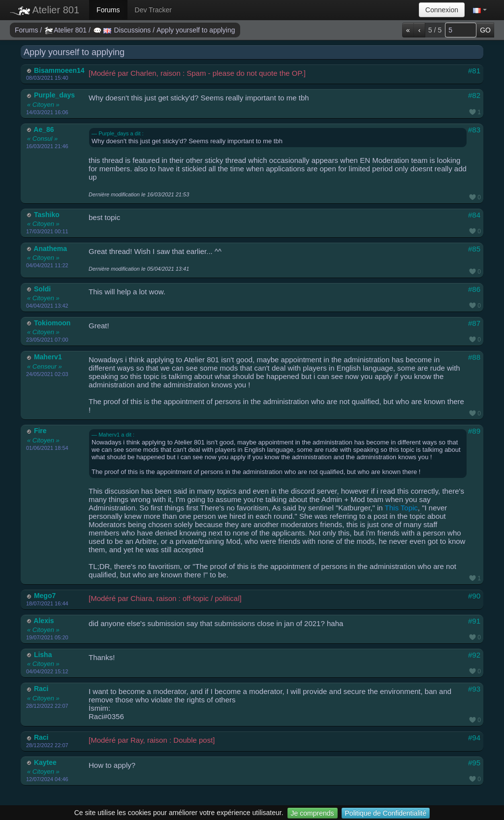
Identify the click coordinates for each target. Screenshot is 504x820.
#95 (474, 763)
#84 (474, 215)
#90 (474, 596)
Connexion (442, 10)
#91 (474, 621)
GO (485, 30)
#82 (474, 95)
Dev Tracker (153, 10)
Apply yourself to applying (196, 30)
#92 (474, 655)
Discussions (123, 30)
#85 (474, 249)
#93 (474, 689)
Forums (108, 10)
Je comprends (313, 813)
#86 (474, 289)
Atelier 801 (45, 10)
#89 (474, 431)
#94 (474, 738)
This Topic (401, 508)
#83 (474, 130)
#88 (474, 357)
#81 (474, 71)
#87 (474, 323)
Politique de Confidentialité (386, 813)
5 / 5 (435, 30)
